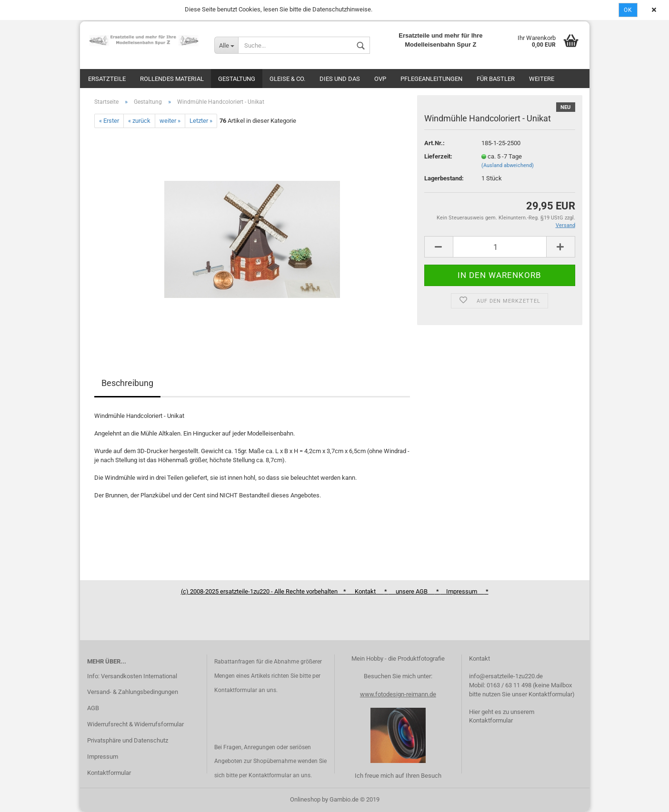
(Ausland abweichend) (508, 165)
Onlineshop (305, 799)
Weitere (542, 79)
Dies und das (340, 79)
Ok (628, 10)
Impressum (103, 757)
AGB (93, 708)
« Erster (109, 121)
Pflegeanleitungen (431, 79)
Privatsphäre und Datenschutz (128, 740)
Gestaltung (237, 79)
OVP (380, 79)
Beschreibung (127, 383)
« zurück (139, 121)
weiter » (170, 121)
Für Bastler (496, 79)
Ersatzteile (107, 79)
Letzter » (201, 121)
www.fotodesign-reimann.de (398, 694)
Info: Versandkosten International (132, 676)
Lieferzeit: (438, 156)
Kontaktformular (109, 773)
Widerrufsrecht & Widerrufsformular (135, 724)
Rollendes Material (172, 79)
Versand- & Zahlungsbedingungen (133, 692)
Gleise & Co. (287, 79)
